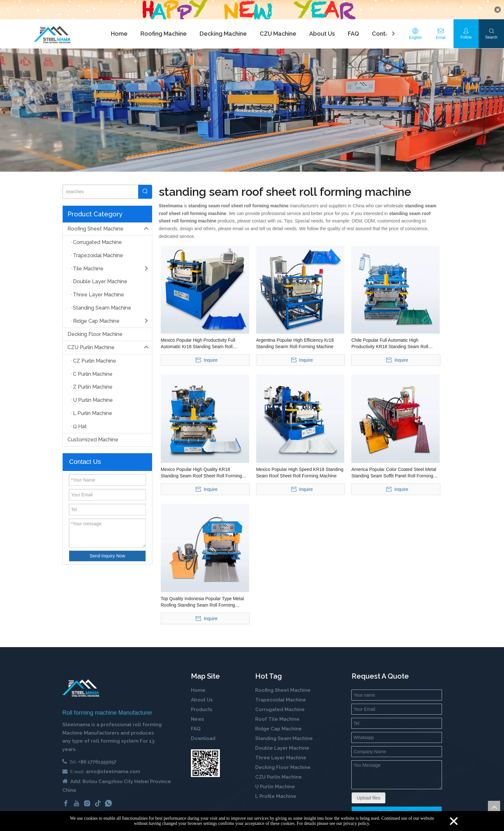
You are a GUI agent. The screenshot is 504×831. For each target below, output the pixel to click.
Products (202, 703)
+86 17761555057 (97, 756)
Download (203, 732)
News (198, 713)
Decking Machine (223, 27)
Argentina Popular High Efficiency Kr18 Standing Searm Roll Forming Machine (295, 337)
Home (119, 27)
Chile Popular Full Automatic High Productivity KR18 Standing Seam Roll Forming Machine (390, 338)
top (494, 807)
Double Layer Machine (282, 742)
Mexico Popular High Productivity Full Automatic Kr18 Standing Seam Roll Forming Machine (198, 338)
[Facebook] (66, 797)
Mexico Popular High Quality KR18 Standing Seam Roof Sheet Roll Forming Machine (201, 467)
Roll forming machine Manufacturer (107, 706)
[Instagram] (87, 797)
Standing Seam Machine (284, 732)
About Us (322, 27)
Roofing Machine (164, 27)
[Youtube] (76, 797)
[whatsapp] (108, 797)
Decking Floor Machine (95, 328)
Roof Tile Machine (277, 713)
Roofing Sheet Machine (110, 223)
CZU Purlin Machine (110, 341)
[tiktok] (98, 797)
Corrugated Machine (280, 703)
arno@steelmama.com (113, 765)
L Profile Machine (276, 790)
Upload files (369, 792)
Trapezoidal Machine (281, 694)
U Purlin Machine (275, 781)
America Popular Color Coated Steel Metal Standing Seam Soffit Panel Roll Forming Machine (394, 467)
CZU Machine (278, 27)
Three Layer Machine (281, 752)
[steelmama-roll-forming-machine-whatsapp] (205, 757)
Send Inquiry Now (108, 549)
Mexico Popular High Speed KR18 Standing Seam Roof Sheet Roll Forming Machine (300, 466)
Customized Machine (93, 434)
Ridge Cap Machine (279, 723)
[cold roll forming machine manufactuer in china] (81, 682)
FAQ (353, 27)
